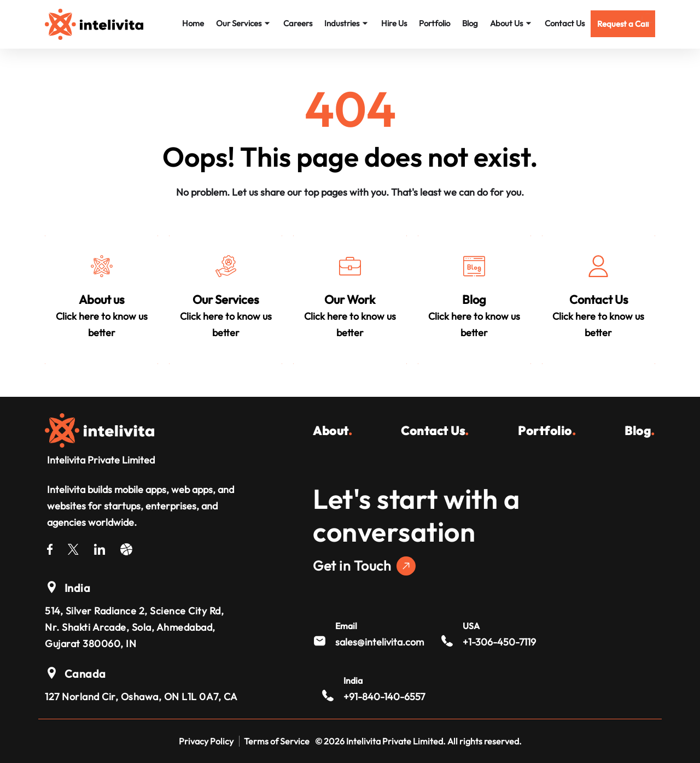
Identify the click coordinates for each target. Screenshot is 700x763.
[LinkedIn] (100, 547)
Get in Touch (364, 566)
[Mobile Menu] (648, 18)
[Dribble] (126, 547)
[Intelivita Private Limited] (100, 429)
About (332, 431)
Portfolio (434, 23)
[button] (623, 24)
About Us (511, 23)
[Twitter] (73, 547)
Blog (470, 23)
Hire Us (394, 23)
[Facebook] (50, 547)
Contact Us (565, 23)
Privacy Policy (206, 741)
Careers (298, 23)
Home (193, 23)
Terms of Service (277, 741)
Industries (347, 23)
